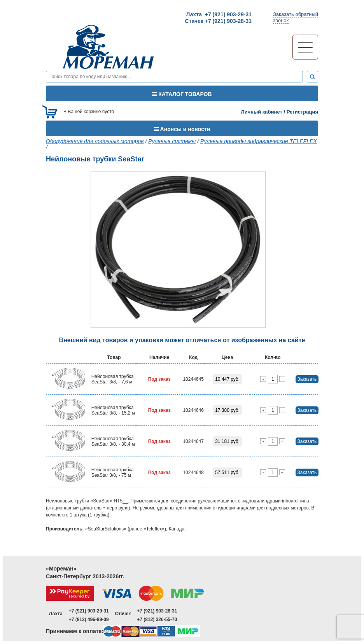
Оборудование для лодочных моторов (95, 141)
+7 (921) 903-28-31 (157, 611)
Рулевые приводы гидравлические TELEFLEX (259, 141)
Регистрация (302, 112)
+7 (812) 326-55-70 (157, 619)
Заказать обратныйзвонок (296, 17)
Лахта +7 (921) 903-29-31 (219, 14)
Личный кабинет (262, 112)
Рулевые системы (172, 141)
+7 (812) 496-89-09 (89, 619)
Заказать (307, 379)
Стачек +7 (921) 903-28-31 (218, 21)
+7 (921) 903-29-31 (89, 611)
